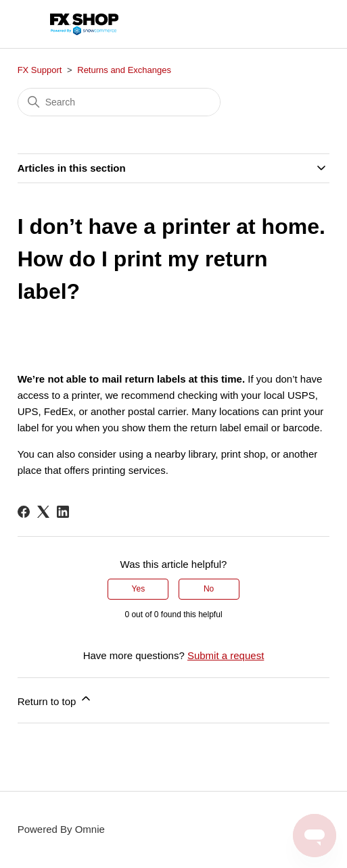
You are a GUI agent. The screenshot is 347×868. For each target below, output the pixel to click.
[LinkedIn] (63, 512)
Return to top (55, 699)
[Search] (119, 102)
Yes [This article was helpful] (139, 589)
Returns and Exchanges (124, 70)
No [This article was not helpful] (209, 589)
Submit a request (226, 655)
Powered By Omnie (61, 829)
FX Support (40, 70)
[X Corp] (43, 512)
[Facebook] (24, 512)
